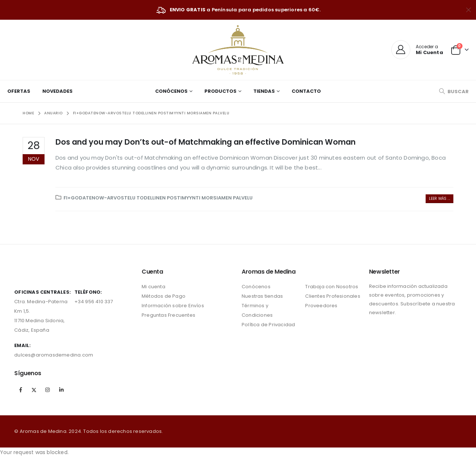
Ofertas (19, 91)
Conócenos (171, 91)
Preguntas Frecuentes (168, 315)
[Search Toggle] (454, 92)
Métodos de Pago (164, 296)
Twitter (34, 390)
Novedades (57, 91)
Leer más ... (439, 199)
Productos (220, 91)
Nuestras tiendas (262, 296)
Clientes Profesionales (333, 296)
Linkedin (61, 390)
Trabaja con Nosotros (332, 287)
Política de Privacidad (268, 325)
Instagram (48, 390)
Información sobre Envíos (173, 306)
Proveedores (321, 306)
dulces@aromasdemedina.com (54, 355)
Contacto (306, 91)
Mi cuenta (153, 287)
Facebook (20, 390)
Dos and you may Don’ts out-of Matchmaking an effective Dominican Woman (206, 142)
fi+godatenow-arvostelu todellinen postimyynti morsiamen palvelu (158, 198)
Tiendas (264, 91)
